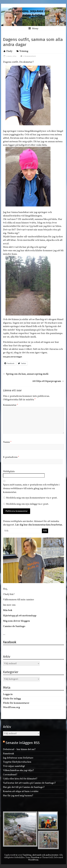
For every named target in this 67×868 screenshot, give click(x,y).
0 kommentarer (28, 56)
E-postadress (11, 457)
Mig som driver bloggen (16, 621)
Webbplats (9, 471)
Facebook (10, 642)
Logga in (8, 694)
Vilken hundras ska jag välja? (18, 770)
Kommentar (11, 405)
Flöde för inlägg (12, 699)
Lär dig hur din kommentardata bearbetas (39, 525)
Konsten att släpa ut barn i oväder (21, 791)
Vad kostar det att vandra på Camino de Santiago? (29, 783)
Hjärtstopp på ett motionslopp (20, 616)
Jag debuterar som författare (18, 758)
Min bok (8, 610)
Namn (7, 442)
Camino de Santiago (14, 626)
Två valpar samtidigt (14, 766)
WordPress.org (11, 707)
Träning (24, 51)
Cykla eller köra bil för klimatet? (20, 779)
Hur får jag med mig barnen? (18, 796)
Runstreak (8, 754)
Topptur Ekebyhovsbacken (17, 762)
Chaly (9, 51)
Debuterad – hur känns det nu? (19, 749)
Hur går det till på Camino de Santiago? (24, 787)
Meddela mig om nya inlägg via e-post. (27, 504)
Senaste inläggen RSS (23, 743)
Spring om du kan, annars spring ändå (26, 374)
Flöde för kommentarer (16, 703)
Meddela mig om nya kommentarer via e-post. (32, 498)
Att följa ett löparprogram (48, 381)
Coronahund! (10, 775)
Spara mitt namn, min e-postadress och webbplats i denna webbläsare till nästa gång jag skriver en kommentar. (31, 489)
